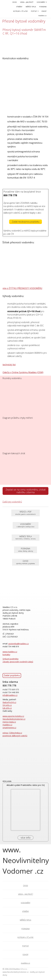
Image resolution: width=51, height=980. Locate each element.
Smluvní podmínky (11, 659)
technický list (9, 365)
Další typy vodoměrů (12, 502)
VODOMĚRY (41, 2)
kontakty (6, 655)
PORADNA (43, 7)
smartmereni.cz (9, 728)
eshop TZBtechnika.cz (12, 733)
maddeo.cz (42, 15)
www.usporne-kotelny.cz (13, 716)
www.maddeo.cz (10, 652)
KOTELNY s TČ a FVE (20, 11)
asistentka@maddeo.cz (18, 644)
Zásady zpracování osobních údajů (18, 662)
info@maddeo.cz (10, 695)
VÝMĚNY (19, 7)
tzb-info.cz (7, 708)
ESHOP (44, 11)
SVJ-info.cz (7, 705)
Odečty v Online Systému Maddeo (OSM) (23, 372)
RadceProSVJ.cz (9, 702)
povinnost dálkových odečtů (15, 736)
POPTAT (34, 11)
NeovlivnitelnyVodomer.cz (14, 719)
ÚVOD (15, 2)
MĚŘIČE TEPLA (31, 7)
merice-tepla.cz (9, 722)
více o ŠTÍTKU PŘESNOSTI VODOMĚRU (22, 288)
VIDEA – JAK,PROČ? (27, 2)
